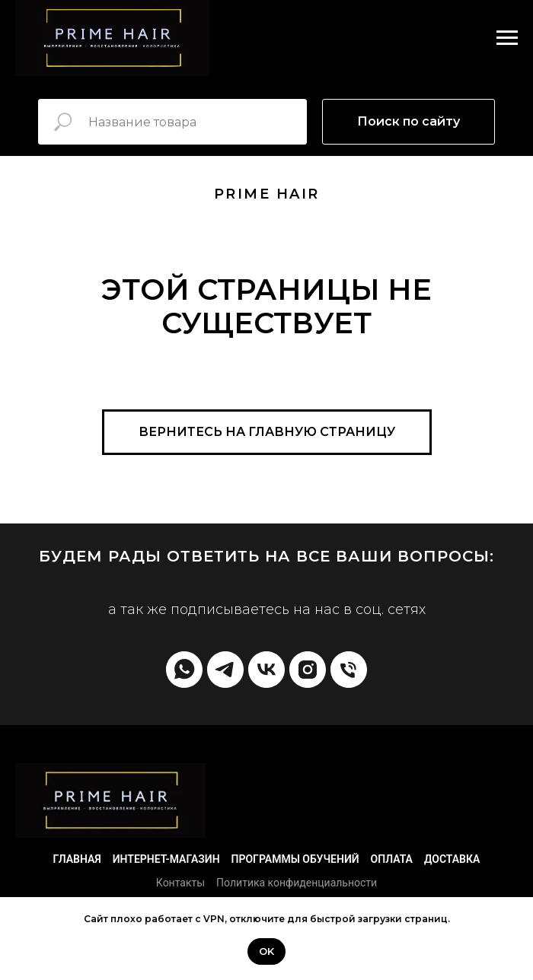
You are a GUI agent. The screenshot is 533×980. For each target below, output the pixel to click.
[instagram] (308, 670)
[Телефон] (349, 670)
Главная (77, 859)
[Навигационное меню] (507, 38)
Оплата (392, 859)
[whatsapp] (184, 670)
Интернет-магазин (166, 859)
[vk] (266, 670)
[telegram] (225, 670)
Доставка (452, 859)
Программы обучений (295, 859)
